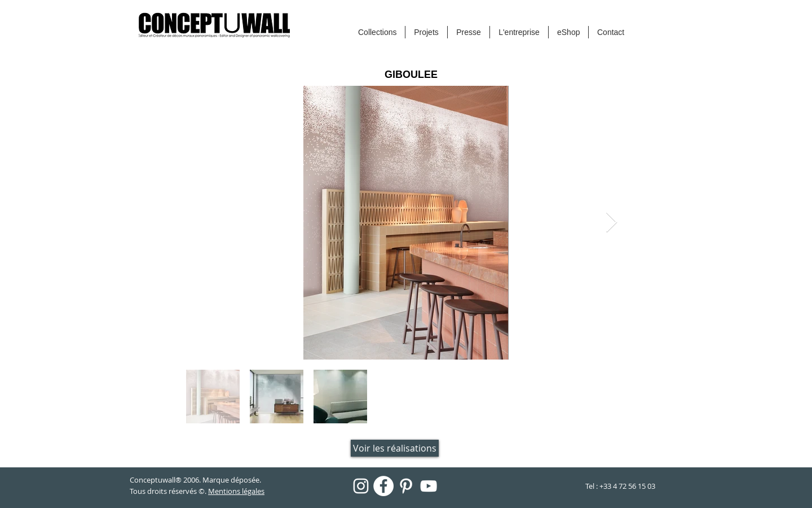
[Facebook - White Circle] (383, 486)
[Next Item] (612, 223)
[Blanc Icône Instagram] (361, 486)
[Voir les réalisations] (395, 448)
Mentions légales (236, 491)
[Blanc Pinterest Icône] (406, 486)
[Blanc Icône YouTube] (429, 486)
